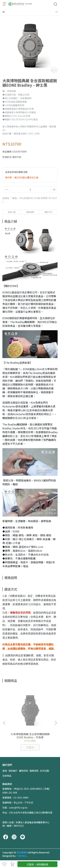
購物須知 (24, 771)
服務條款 (34, 771)
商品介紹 (12, 212)
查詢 (5, 771)
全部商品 (7, 776)
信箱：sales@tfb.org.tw (15, 808)
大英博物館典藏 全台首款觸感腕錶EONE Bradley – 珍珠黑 (30, 736)
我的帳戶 (13, 771)
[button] (56, 723)
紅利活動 (45, 771)
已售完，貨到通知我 (38, 864)
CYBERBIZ (21, 856)
